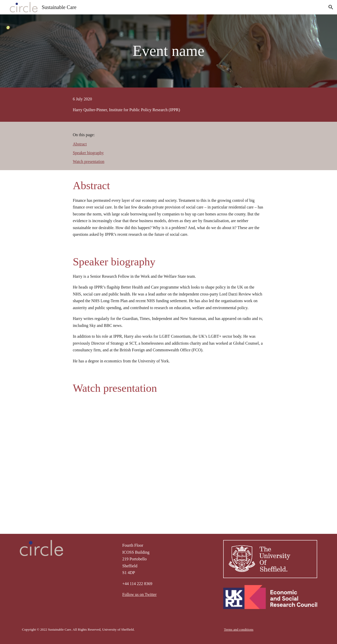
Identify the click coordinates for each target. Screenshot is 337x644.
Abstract (80, 144)
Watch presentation (89, 162)
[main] (169, 51)
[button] (331, 7)
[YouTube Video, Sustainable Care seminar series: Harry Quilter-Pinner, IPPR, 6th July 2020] (168, 459)
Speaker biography (88, 153)
